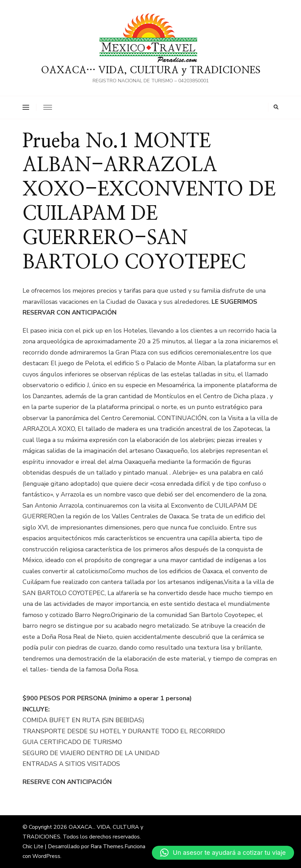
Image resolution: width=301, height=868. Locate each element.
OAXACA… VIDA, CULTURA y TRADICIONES (151, 70)
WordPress (46, 856)
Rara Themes (107, 846)
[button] (223, 853)
